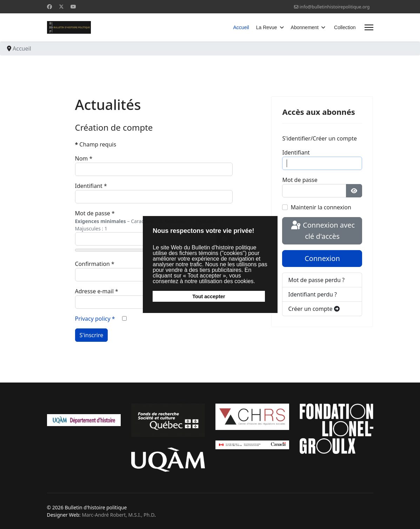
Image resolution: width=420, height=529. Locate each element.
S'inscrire (92, 335)
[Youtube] (73, 6)
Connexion (322, 258)
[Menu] (369, 27)
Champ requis (96, 144)
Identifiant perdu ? (312, 294)
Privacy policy (95, 319)
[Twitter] (61, 6)
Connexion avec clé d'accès (322, 230)
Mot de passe (95, 213)
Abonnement (305, 27)
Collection (345, 27)
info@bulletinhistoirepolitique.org (335, 7)
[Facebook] (49, 6)
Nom (84, 158)
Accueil (241, 27)
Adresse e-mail (97, 291)
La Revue (267, 27)
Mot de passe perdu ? (316, 280)
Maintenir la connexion (321, 207)
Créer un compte (314, 309)
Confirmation (95, 264)
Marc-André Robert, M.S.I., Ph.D (118, 515)
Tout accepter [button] (209, 296)
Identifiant (91, 186)
